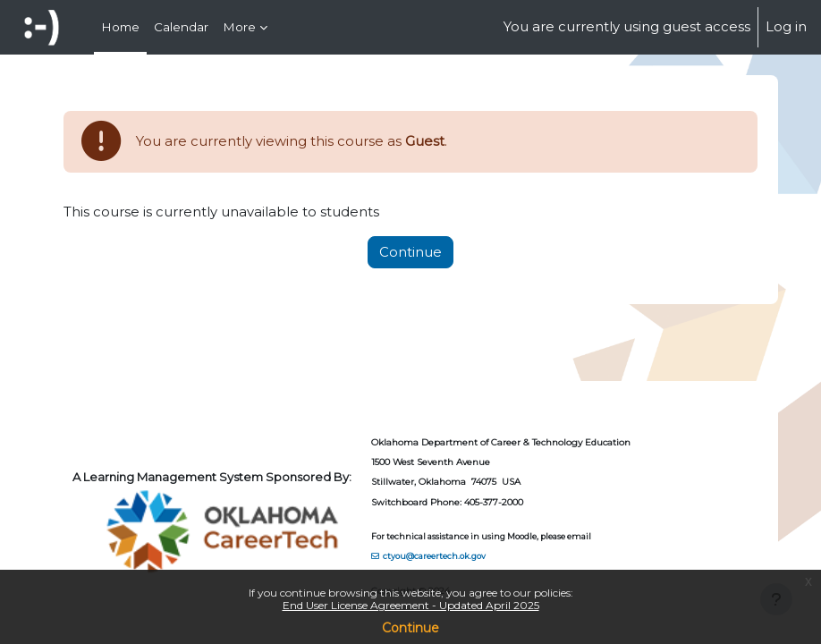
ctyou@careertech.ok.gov (434, 556)
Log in (786, 27)
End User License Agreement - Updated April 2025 (411, 605)
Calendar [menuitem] (181, 27)
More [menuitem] (239, 27)
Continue (410, 628)
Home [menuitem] (120, 27)
